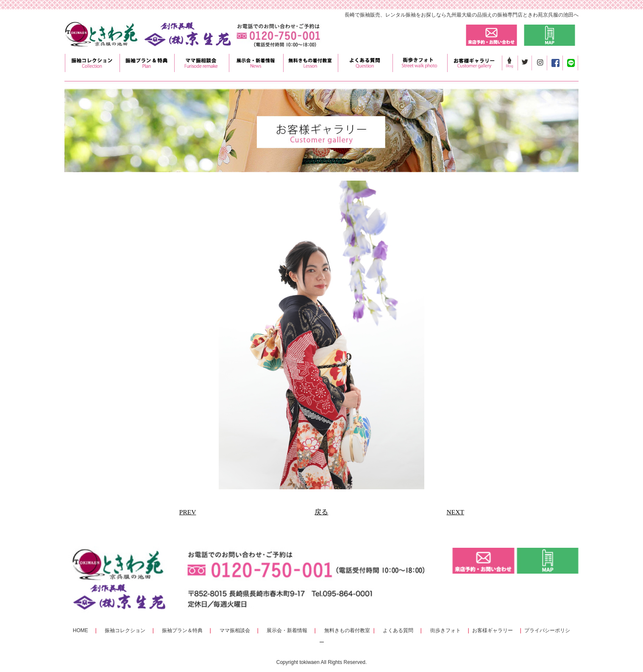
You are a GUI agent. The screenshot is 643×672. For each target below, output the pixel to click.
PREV (188, 512)
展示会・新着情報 (287, 630)
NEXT (455, 512)
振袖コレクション (125, 630)
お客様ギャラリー (493, 630)
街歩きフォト (445, 630)
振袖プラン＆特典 (182, 630)
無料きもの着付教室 (347, 630)
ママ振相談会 (235, 630)
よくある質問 (398, 630)
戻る (321, 512)
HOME (81, 630)
